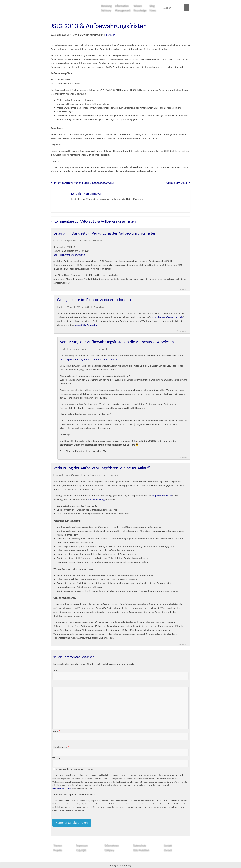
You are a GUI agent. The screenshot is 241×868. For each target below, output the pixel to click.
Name (56, 731)
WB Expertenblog (96, 500)
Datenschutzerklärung (62, 788)
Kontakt (168, 845)
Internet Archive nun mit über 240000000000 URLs (82, 183)
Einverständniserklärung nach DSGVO (75, 769)
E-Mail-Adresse (61, 747)
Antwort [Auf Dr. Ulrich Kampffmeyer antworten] (183, 644)
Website (57, 758)
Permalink (111, 35)
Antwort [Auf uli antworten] (183, 289)
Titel (55, 670)
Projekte (58, 850)
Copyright (81, 850)
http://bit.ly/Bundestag (86, 325)
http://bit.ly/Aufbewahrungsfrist (69, 255)
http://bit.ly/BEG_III (162, 496)
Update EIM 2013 (178, 183)
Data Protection (141, 850)
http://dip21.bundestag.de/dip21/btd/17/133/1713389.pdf (89, 359)
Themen (57, 845)
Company (109, 850)
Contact (168, 850)
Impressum (82, 845)
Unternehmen (111, 845)
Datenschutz (139, 845)
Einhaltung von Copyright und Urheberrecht (74, 795)
